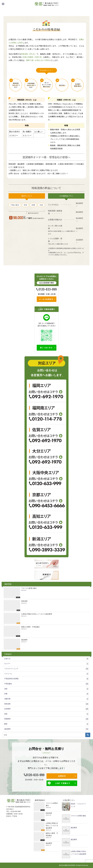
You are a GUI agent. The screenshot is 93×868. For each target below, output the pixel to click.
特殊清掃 (46, 704)
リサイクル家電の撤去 (78, 816)
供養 (46, 694)
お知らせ (46, 659)
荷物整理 (46, 719)
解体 (46, 724)
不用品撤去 (46, 684)
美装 (46, 714)
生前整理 (46, 709)
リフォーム (46, 674)
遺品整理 (46, 729)
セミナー (46, 664)
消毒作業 (46, 699)
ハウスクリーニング (46, 669)
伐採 (46, 689)
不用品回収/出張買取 (46, 679)
